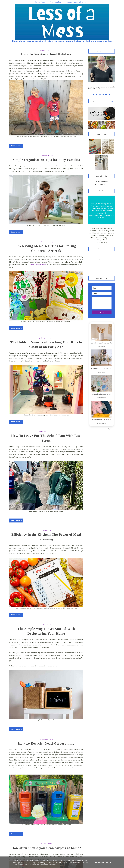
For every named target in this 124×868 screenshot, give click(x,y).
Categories (56, 2)
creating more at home (38, 265)
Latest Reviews (102, 182)
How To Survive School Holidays (46, 54)
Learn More (100, 862)
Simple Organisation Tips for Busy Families (46, 160)
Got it (109, 862)
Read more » (16, 146)
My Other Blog (102, 185)
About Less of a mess (78, 2)
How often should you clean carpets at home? (46, 848)
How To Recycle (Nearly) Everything (46, 743)
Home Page (40, 2)
